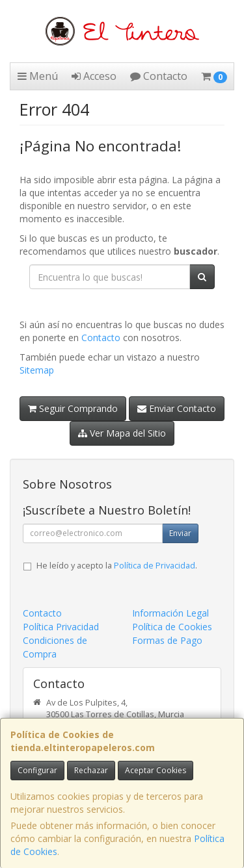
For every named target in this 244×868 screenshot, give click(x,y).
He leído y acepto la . (117, 566)
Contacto (159, 76)
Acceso (94, 76)
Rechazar (91, 770)
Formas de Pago (167, 640)
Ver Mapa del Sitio (122, 433)
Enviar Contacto (177, 408)
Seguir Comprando (73, 408)
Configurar (37, 770)
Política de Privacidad (155, 566)
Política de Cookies (172, 627)
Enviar (180, 533)
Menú (38, 76)
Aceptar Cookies (156, 770)
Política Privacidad (61, 627)
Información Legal (170, 613)
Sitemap (37, 370)
